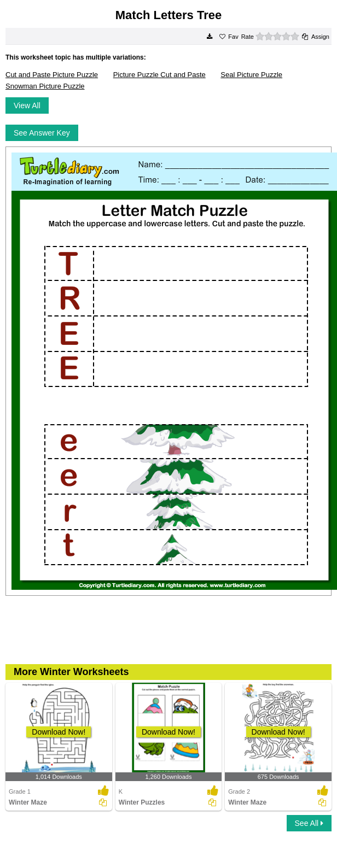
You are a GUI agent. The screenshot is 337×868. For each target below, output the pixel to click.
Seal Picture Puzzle (251, 75)
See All (309, 823)
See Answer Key (42, 133)
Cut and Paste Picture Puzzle (52, 75)
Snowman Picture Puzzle (45, 86)
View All (27, 105)
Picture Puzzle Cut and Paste (159, 75)
